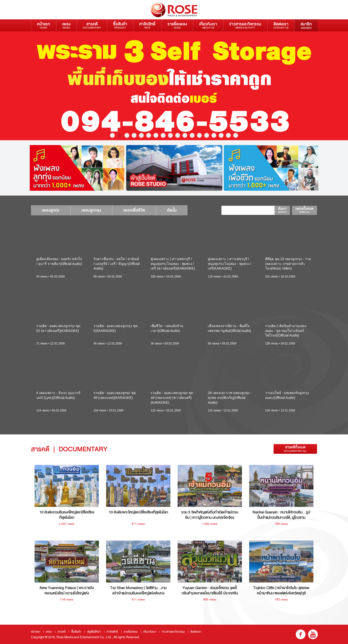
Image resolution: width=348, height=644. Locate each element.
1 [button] (112, 135)
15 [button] (214, 135)
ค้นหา (282, 210)
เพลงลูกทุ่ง (52, 210)
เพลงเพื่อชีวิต (140, 210)
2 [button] (120, 135)
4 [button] (134, 135)
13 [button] (199, 135)
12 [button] (192, 135)
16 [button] (221, 135)
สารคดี (92, 25)
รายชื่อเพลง (177, 25)
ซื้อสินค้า (120, 25)
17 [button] (228, 135)
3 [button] (127, 135)
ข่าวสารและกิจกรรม (245, 25)
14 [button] (207, 135)
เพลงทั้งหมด (304, 210)
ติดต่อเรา (281, 25)
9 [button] (170, 135)
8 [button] (163, 135)
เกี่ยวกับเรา (208, 25)
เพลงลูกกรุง (95, 210)
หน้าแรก (43, 25)
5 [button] (141, 135)
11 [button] (185, 135)
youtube (313, 634)
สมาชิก (306, 25)
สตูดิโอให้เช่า (94, 632)
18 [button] (236, 135)
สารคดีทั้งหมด (295, 449)
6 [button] (149, 135)
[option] (174, 86)
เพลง (66, 25)
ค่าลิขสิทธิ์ (147, 25)
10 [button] (178, 135)
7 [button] (156, 135)
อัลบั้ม (180, 210)
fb (301, 634)
